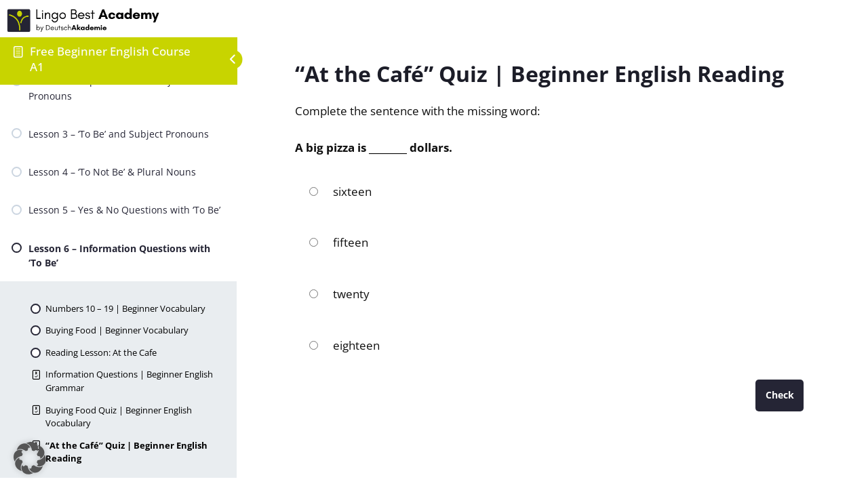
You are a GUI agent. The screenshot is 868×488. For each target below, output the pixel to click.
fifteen (338, 242)
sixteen (340, 191)
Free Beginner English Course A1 (110, 59)
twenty (339, 294)
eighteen (344, 345)
